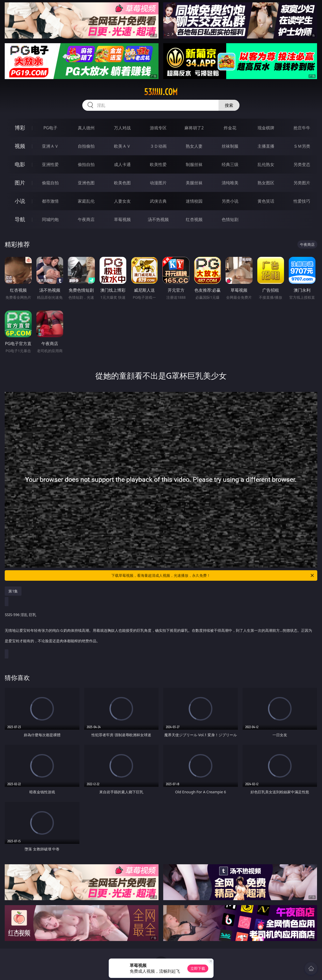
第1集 (13, 591)
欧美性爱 (158, 164)
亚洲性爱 (50, 164)
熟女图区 (266, 183)
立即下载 (198, 968)
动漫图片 (158, 183)
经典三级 (230, 164)
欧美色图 (122, 183)
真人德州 (86, 128)
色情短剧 (230, 219)
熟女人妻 (194, 146)
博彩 (20, 128)
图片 (20, 183)
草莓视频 (122, 219)
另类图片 (302, 183)
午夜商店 (86, 219)
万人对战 (122, 128)
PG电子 (50, 128)
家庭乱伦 (86, 201)
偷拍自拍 (86, 164)
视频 (20, 146)
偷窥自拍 (50, 183)
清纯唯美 (230, 183)
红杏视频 (194, 219)
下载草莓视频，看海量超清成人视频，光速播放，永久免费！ (213, 575)
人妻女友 (122, 201)
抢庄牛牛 (302, 128)
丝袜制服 (230, 146)
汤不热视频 (158, 219)
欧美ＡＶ (122, 146)
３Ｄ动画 (158, 146)
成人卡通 (122, 164)
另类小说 (230, 201)
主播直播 (266, 146)
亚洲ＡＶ (50, 146)
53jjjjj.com (161, 92)
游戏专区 (158, 128)
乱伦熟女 (266, 164)
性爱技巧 (302, 201)
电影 (20, 164)
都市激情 (50, 201)
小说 (20, 201)
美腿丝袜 (194, 183)
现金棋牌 (266, 128)
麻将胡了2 (194, 128)
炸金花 (230, 128)
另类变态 (302, 164)
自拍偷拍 (86, 146)
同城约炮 (50, 219)
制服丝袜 (194, 164)
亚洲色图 (86, 183)
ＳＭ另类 (302, 146)
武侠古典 (158, 201)
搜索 (229, 105)
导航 (20, 219)
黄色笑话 (266, 201)
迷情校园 (194, 201)
